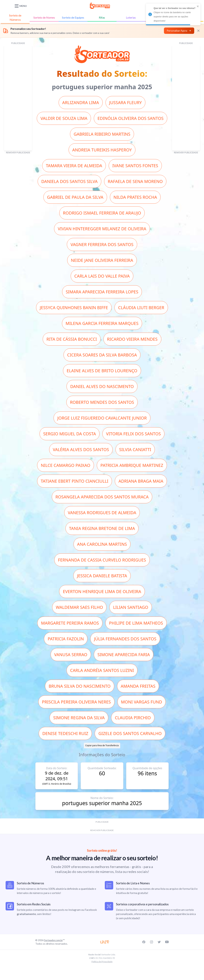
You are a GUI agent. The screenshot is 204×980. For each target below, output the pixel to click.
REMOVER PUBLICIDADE (18, 153)
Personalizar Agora (179, 31)
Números (15, 17)
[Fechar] (198, 31)
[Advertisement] (18, 98)
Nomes (44, 18)
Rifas (102, 17)
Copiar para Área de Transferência (102, 745)
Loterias (131, 17)
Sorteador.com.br (53, 940)
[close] (198, 6)
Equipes (73, 18)
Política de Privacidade (102, 962)
